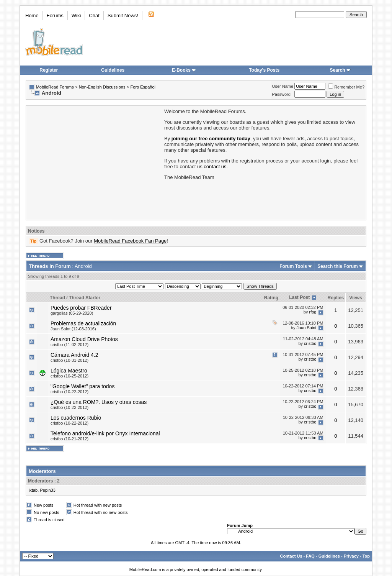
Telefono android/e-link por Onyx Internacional (105, 433)
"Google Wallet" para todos (82, 386)
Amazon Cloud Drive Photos (84, 339)
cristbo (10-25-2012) (69, 376)
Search (340, 70)
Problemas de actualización (83, 323)
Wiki (76, 16)
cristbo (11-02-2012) (69, 345)
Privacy (351, 556)
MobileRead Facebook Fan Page (130, 241)
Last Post (299, 297)
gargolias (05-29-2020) (72, 313)
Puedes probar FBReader (81, 308)
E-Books (184, 70)
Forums (55, 16)
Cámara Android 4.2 (74, 355)
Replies (336, 298)
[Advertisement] (95, 162)
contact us (215, 167)
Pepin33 (47, 490)
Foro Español (143, 87)
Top (366, 556)
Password (281, 94)
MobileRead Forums (55, 87)
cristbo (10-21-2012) (69, 439)
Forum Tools (293, 266)
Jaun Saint (307, 328)
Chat (94, 16)
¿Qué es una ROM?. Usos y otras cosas (99, 402)
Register (49, 70)
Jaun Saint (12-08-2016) (73, 329)
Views (356, 298)
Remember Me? (346, 87)
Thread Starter (85, 298)
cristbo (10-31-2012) (69, 360)
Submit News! (123, 16)
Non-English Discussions (102, 87)
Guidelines (113, 70)
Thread (57, 298)
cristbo (310, 343)
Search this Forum (337, 266)
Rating (271, 298)
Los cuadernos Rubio (76, 418)
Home (32, 16)
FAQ (310, 556)
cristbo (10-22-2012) (69, 392)
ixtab (33, 490)
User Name (283, 86)
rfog (313, 312)
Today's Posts (264, 70)
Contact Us (291, 556)
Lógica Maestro (69, 371)
